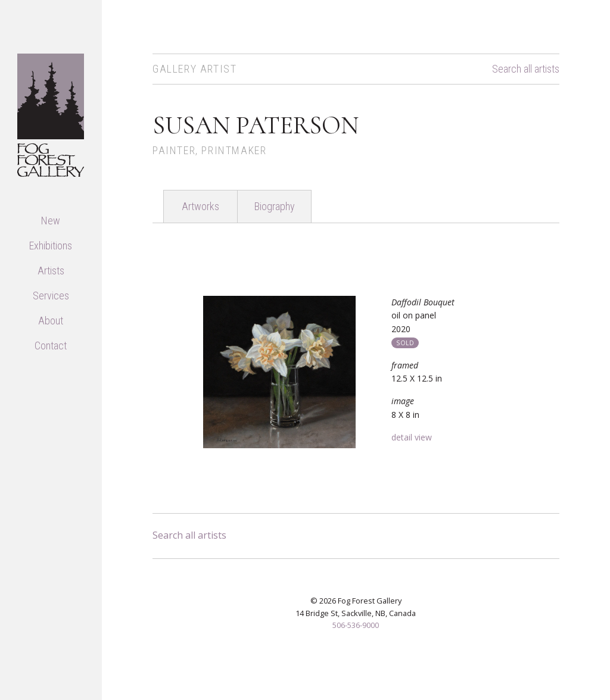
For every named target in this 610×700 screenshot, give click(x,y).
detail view (412, 437)
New (51, 221)
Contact (51, 346)
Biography (275, 206)
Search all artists (526, 69)
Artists (51, 271)
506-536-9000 (356, 625)
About (51, 321)
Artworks (200, 206)
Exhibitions (51, 246)
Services (51, 296)
